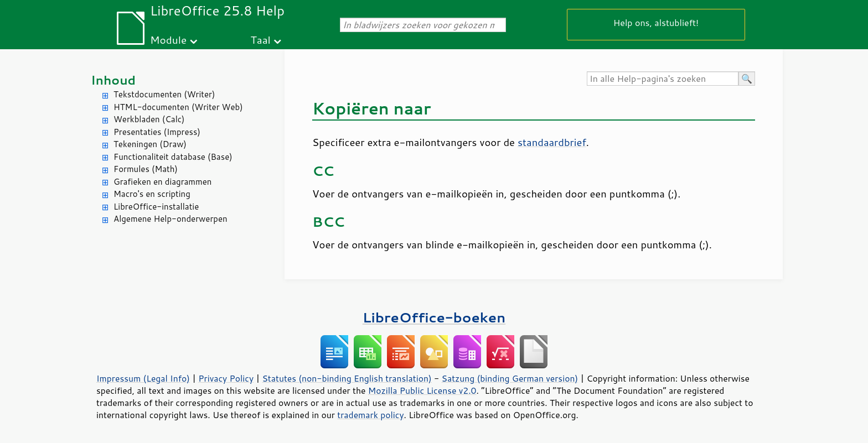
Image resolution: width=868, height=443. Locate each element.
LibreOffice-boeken (434, 317)
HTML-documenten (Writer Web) (178, 107)
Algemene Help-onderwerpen (170, 219)
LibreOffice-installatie (156, 207)
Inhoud (113, 80)
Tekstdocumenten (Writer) (164, 94)
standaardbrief (552, 142)
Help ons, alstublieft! (656, 22)
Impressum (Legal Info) (143, 378)
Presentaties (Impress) (157, 132)
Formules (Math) (146, 169)
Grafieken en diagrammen (162, 182)
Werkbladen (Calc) (149, 119)
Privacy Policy (226, 378)
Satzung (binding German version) (510, 378)
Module (168, 40)
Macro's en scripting (152, 194)
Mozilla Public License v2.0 (422, 390)
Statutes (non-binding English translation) (347, 378)
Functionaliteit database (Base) (173, 157)
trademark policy (370, 415)
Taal (261, 40)
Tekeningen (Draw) (150, 144)
